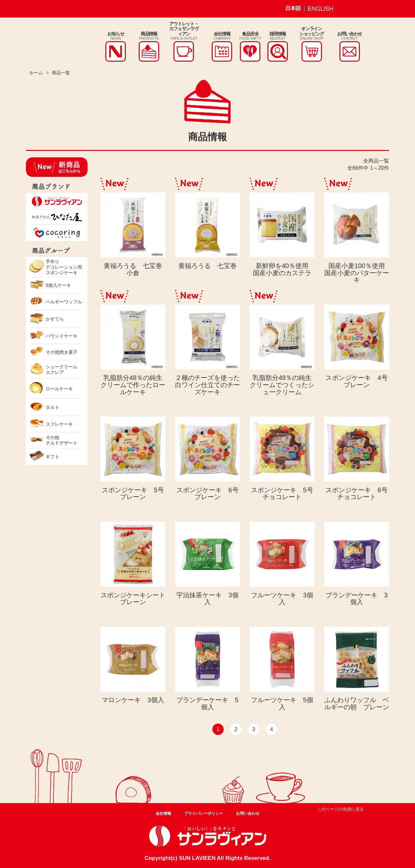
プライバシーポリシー (204, 813)
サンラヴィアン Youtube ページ (378, 9)
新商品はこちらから (57, 167)
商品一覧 (61, 73)
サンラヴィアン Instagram (347, 9)
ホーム (36, 73)
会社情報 (163, 813)
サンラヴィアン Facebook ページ (362, 9)
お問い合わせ (248, 813)
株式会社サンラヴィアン (51, 43)
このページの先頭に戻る (341, 809)
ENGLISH (320, 9)
